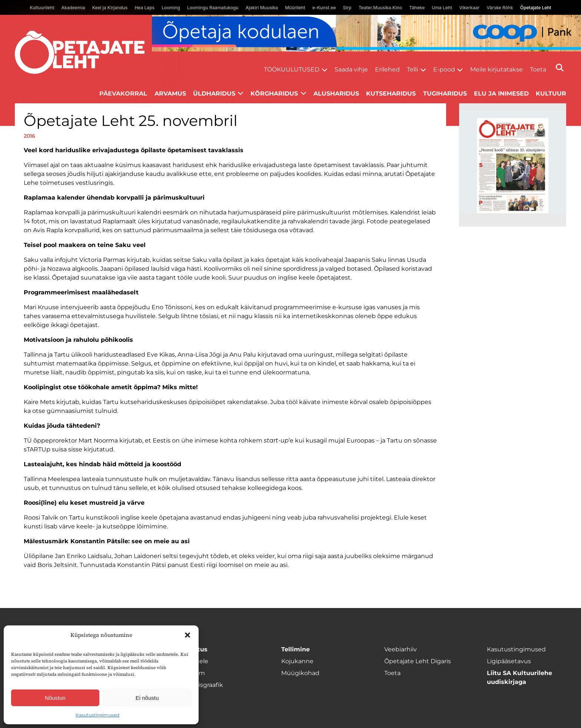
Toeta (538, 69)
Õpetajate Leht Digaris (418, 661)
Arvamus (170, 93)
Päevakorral (123, 93)
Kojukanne (297, 661)
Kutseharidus (391, 93)
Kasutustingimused (97, 715)
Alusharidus (336, 93)
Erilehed (387, 69)
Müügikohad (300, 673)
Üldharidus (214, 93)
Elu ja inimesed (501, 93)
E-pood (444, 69)
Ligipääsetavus (509, 661)
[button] (187, 635)
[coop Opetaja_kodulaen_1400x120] (366, 33)
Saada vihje (351, 69)
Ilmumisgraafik (201, 685)
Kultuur (551, 93)
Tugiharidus (445, 93)
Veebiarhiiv (401, 649)
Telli (412, 69)
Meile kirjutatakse (497, 69)
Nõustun (55, 698)
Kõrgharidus (274, 93)
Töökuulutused (292, 69)
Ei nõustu (147, 698)
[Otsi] (560, 68)
